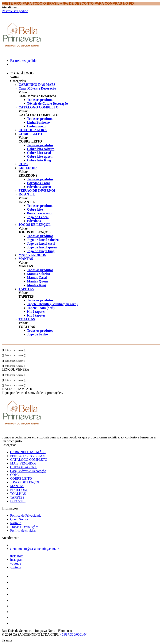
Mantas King (36, 285)
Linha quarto (37, 126)
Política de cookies (23, 531)
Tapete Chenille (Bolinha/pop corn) (52, 304)
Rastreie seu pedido (15, 11)
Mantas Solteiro (38, 274)
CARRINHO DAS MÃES (37, 85)
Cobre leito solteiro (41, 149)
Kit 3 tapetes (36, 315)
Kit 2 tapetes (36, 312)
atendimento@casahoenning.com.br (34, 549)
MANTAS (26, 259)
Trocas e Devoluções (24, 527)
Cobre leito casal (39, 153)
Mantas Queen (38, 281)
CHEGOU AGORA (33, 130)
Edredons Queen (39, 187)
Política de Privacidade (26, 515)
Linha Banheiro (38, 122)
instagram (17, 556)
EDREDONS (28, 168)
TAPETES (26, 289)
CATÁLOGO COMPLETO (38, 107)
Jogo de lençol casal (41, 243)
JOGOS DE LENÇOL (35, 225)
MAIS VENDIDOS (32, 255)
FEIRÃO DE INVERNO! (37, 191)
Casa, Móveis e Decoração (37, 88)
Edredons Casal (38, 183)
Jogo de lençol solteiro (43, 240)
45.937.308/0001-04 (74, 634)
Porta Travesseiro (40, 213)
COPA (23, 164)
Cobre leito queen (40, 156)
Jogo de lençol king (41, 251)
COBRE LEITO (30, 134)
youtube (16, 563)
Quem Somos (19, 519)
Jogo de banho (37, 334)
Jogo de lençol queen (42, 247)
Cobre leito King (39, 160)
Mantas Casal (37, 278)
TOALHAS (27, 319)
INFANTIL (27, 194)
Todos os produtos (40, 100)
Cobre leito (35, 209)
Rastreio (16, 523)
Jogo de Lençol (38, 217)
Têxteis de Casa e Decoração (47, 104)
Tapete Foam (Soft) (41, 308)
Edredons (34, 221)
